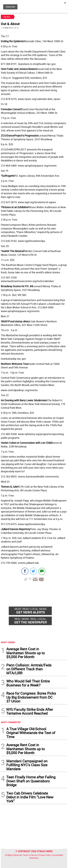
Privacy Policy (45, 855)
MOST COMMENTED (11, 722)
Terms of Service (30, 855)
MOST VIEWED (8, 642)
